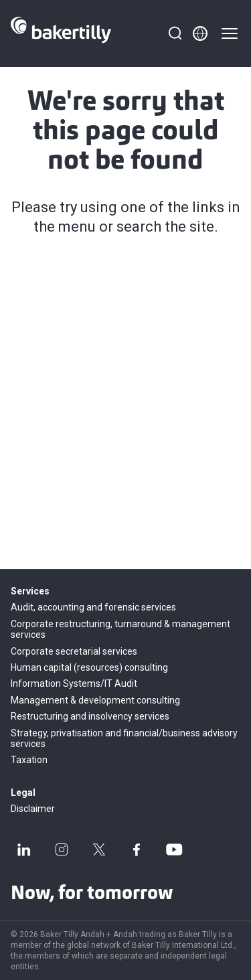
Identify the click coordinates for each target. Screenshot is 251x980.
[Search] (175, 33)
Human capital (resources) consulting (89, 667)
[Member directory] (200, 33)
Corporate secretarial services (74, 651)
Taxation (29, 760)
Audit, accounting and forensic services (93, 607)
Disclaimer (33, 809)
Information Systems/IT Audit (74, 683)
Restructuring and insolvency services (90, 716)
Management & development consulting (95, 700)
